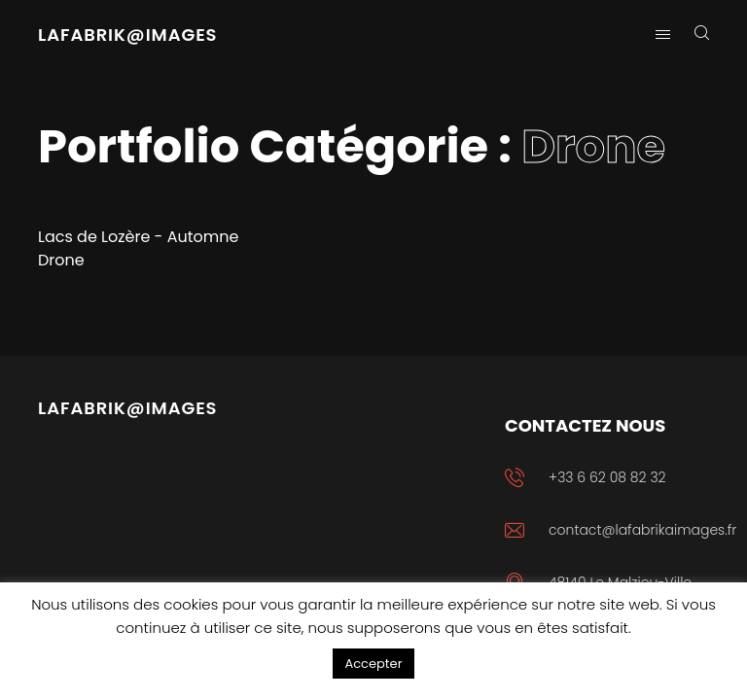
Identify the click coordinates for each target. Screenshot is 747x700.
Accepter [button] (373, 664)
